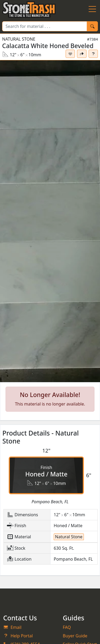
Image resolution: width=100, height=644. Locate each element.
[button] (50, 221)
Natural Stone (19, 39)
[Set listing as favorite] (70, 54)
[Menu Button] (92, 10)
